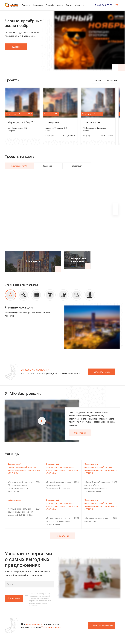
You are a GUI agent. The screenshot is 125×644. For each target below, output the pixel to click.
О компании (80, 433)
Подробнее (16, 47)
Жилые (98, 80)
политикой (33, 598)
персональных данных (39, 596)
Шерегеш (77, 166)
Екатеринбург (19, 166)
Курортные (112, 80)
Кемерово (48, 166)
